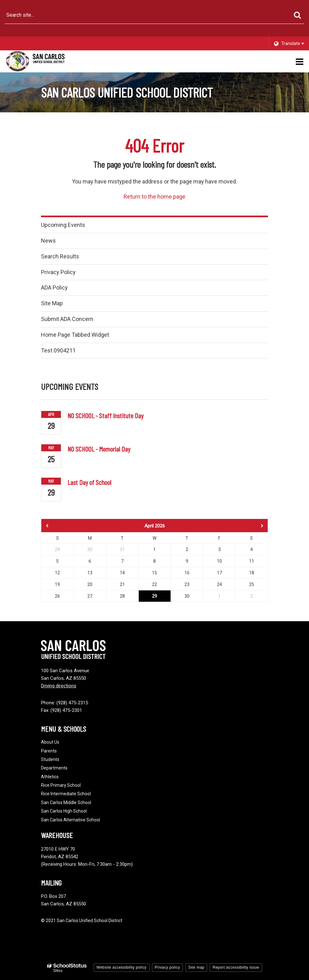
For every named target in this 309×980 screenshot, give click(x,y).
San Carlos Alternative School (70, 820)
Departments (54, 768)
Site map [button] (196, 967)
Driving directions (59, 686)
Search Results (60, 256)
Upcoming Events (63, 225)
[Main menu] (300, 61)
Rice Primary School (61, 785)
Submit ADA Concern (67, 319)
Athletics (50, 777)
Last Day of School (89, 482)
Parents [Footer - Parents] (49, 751)
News (48, 241)
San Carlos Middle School (66, 803)
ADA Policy (54, 287)
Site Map (52, 303)
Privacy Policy (58, 272)
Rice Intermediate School (66, 794)
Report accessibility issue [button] (236, 967)
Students (50, 759)
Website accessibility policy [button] (122, 967)
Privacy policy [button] (167, 967)
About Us (50, 742)
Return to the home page (154, 197)
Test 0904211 (58, 350)
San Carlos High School (64, 811)
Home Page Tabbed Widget (75, 335)
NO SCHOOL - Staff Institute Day (105, 415)
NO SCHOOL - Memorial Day (99, 449)
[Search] (297, 15)
